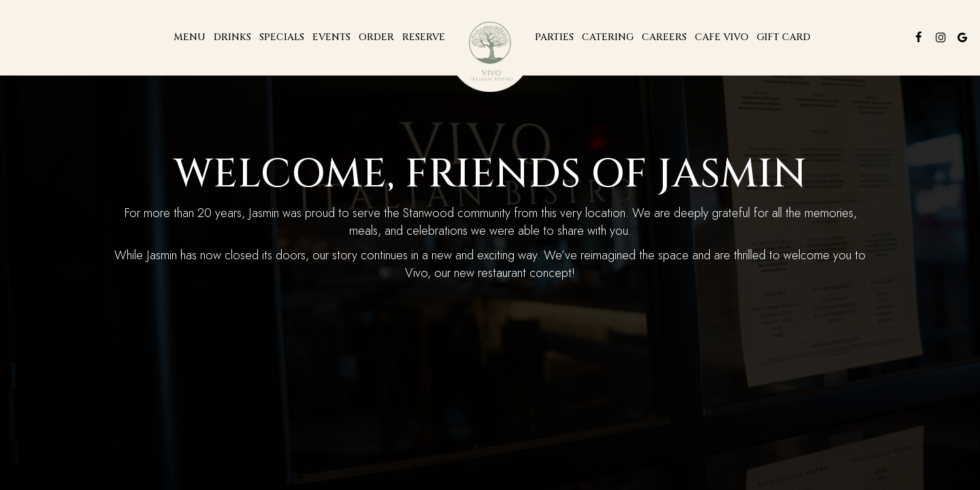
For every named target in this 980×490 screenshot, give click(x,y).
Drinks (232, 37)
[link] (490, 51)
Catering (608, 37)
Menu (190, 37)
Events (331, 37)
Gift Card (784, 37)
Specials (282, 37)
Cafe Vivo (722, 37)
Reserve (424, 37)
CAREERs (664, 37)
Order (376, 37)
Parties (554, 37)
